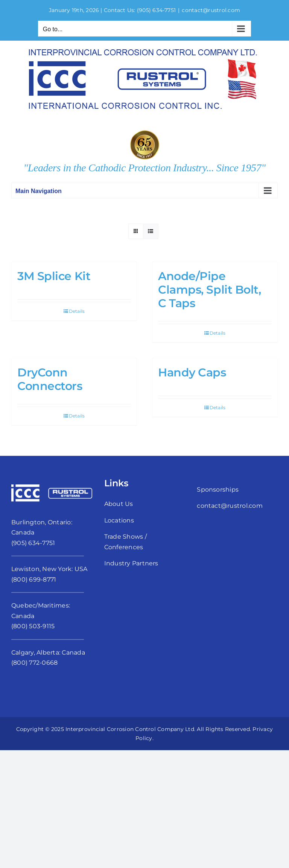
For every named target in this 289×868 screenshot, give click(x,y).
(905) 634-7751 (156, 10)
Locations (119, 520)
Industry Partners (131, 563)
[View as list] (151, 231)
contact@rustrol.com (211, 10)
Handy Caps (192, 372)
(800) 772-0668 (34, 663)
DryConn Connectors (50, 379)
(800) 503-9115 (33, 626)
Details (77, 311)
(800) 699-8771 (34, 579)
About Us (119, 504)
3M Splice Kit (54, 276)
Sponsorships (218, 490)
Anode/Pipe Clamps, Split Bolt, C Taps (209, 290)
